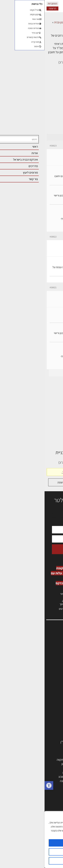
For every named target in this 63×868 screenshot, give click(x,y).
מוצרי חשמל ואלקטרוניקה (44, 733)
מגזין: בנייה (53, 671)
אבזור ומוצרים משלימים (45, 738)
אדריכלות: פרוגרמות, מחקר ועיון (40, 803)
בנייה (55, 807)
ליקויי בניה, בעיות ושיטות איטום (42, 646)
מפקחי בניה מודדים (47, 708)
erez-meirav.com (50, 227)
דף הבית (56, 22)
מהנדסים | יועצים (48, 704)
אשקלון (37, 781)
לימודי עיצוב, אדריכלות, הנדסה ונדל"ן (37, 742)
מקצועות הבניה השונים (45, 716)
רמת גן (21, 764)
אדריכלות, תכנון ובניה (47, 638)
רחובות (37, 764)
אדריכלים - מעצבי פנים (45, 695)
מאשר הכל (32, 843)
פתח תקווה (18, 760)
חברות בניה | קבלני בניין (45, 712)
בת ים (55, 781)
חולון (55, 768)
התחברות (8, 4)
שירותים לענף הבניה (46, 725)
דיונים (46, 22)
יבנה (39, 785)
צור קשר (55, 664)
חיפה (21, 768)
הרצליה (37, 768)
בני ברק (37, 777)
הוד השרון (52, 777)
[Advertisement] (32, 100)
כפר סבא (36, 772)
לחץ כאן (40, 601)
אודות (56, 667)
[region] (32, 840)
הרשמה (8, 8)
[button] (4, 785)
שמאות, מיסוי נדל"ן (49, 642)
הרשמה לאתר (52, 656)
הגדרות (31, 852)
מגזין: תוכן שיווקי (50, 674)
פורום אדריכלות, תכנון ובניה (25, 22)
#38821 (9, 287)
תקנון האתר (53, 678)
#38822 (9, 237)
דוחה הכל (32, 861)
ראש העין (53, 785)
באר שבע (19, 777)
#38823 (9, 146)
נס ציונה (20, 781)
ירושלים (37, 760)
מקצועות (53, 699)
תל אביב (53, 760)
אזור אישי (54, 653)
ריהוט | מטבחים (49, 729)
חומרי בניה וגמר (49, 721)
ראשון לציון (52, 764)
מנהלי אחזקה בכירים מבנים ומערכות (39, 649)
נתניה (21, 772)
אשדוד (54, 772)
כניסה (49, 597)
